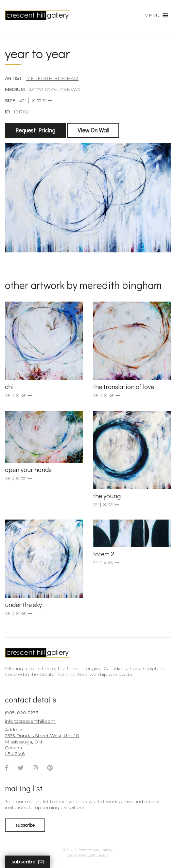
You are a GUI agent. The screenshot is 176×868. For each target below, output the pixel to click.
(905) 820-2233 (22, 713)
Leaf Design (98, 855)
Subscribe (27, 862)
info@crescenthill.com (30, 721)
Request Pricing (35, 130)
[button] (152, 15)
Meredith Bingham (52, 78)
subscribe (25, 825)
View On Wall (93, 130)
